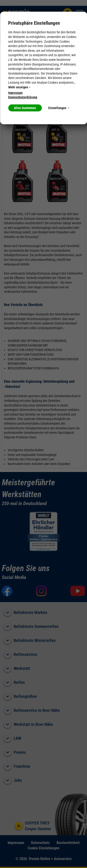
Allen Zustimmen (25, 108)
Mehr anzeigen (19, 87)
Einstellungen (59, 108)
